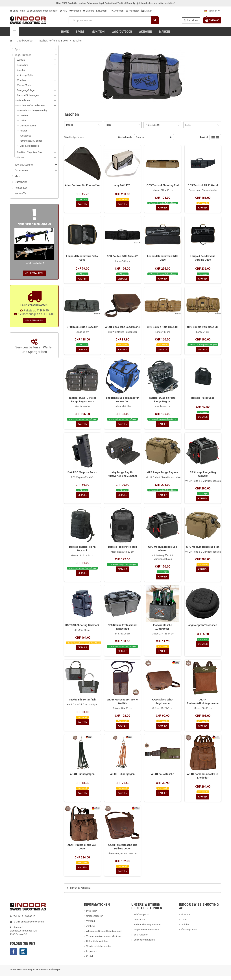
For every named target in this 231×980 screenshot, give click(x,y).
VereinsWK (139, 924)
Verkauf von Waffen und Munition (103, 940)
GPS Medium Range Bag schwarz (163, 551)
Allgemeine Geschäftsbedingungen (104, 935)
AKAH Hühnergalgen (82, 777)
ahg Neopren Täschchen (203, 628)
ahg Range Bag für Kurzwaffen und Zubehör (122, 476)
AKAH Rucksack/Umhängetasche (203, 704)
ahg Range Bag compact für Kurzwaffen (123, 401)
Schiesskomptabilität (145, 944)
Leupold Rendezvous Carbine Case (203, 258)
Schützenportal (141, 919)
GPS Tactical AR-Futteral (203, 185)
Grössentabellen (95, 920)
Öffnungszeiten (189, 934)
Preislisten (132, 11)
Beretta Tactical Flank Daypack (82, 551)
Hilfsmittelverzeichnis (97, 945)
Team (184, 924)
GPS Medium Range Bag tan (203, 549)
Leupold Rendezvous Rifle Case (163, 258)
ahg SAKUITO (122, 185)
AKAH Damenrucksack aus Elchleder (203, 779)
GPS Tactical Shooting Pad (163, 185)
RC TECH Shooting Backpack (82, 628)
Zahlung (89, 11)
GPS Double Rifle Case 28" (203, 328)
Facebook (14, 956)
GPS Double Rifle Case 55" (123, 256)
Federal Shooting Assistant (147, 929)
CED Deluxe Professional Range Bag (122, 629)
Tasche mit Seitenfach (82, 702)
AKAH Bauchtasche (163, 777)
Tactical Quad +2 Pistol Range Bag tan (163, 401)
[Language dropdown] (212, 11)
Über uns (186, 919)
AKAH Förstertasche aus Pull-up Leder (122, 851)
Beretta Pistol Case (203, 399)
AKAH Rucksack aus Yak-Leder (82, 851)
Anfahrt (185, 929)
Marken (147, 11)
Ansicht (204, 137)
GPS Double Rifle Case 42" (163, 328)
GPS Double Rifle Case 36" (82, 328)
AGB (63, 11)
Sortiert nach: (125, 137)
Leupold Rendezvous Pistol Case (82, 258)
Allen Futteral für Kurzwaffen (82, 185)
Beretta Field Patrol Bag (123, 549)
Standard (141, 137)
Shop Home (17, 11)
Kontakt (102, 11)
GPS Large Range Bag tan (163, 474)
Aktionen (117, 11)
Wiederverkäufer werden (99, 950)
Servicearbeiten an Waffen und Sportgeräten (34, 346)
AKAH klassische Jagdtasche (123, 328)
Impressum (92, 955)
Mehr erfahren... (34, 273)
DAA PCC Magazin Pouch (82, 474)
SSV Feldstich (141, 939)
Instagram (23, 956)
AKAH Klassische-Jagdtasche (163, 704)
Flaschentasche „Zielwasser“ (163, 629)
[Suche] (114, 20)
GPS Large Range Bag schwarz (203, 476)
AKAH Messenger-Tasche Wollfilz (122, 704)
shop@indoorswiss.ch (32, 926)
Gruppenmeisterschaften (147, 934)
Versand (75, 11)
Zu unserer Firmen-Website (42, 11)
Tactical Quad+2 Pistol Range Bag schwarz (82, 401)
